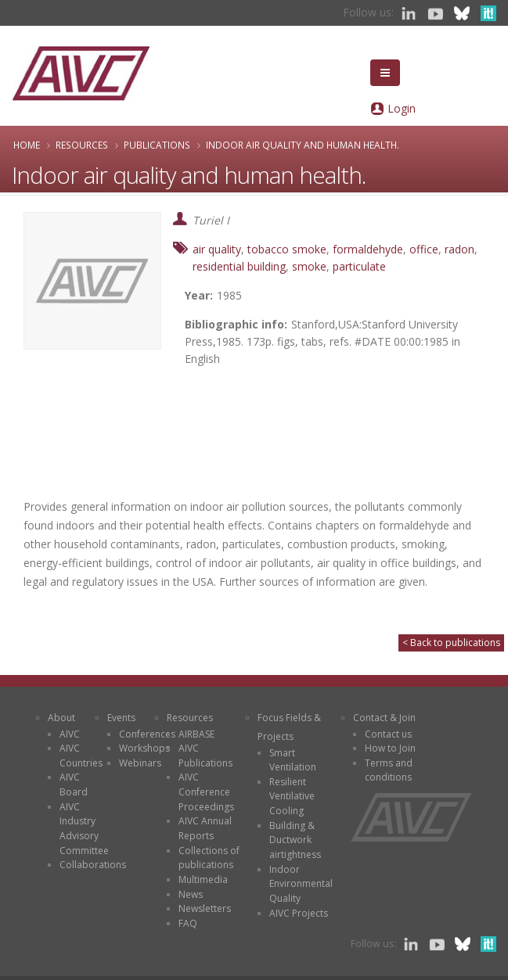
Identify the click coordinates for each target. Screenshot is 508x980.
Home (27, 145)
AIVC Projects (299, 913)
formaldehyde (368, 249)
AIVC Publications (205, 756)
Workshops (144, 748)
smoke (309, 266)
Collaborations (93, 865)
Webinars (140, 763)
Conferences (147, 734)
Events (121, 718)
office (424, 249)
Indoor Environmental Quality (301, 884)
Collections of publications (209, 858)
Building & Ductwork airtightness (295, 840)
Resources (82, 145)
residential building (239, 266)
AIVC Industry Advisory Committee (84, 829)
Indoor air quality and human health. (303, 145)
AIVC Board (74, 784)
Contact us (388, 734)
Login (402, 108)
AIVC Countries (81, 756)
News (191, 894)
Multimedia (203, 879)
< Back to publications (451, 643)
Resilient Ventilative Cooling (292, 796)
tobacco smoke (287, 249)
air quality (217, 249)
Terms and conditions (389, 770)
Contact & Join (384, 718)
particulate (359, 266)
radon (459, 249)
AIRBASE (196, 734)
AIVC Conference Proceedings (206, 792)
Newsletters (205, 908)
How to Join (390, 748)
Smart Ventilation (293, 760)
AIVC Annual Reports (205, 828)
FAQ (188, 923)
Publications (157, 145)
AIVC (70, 734)
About (61, 718)
